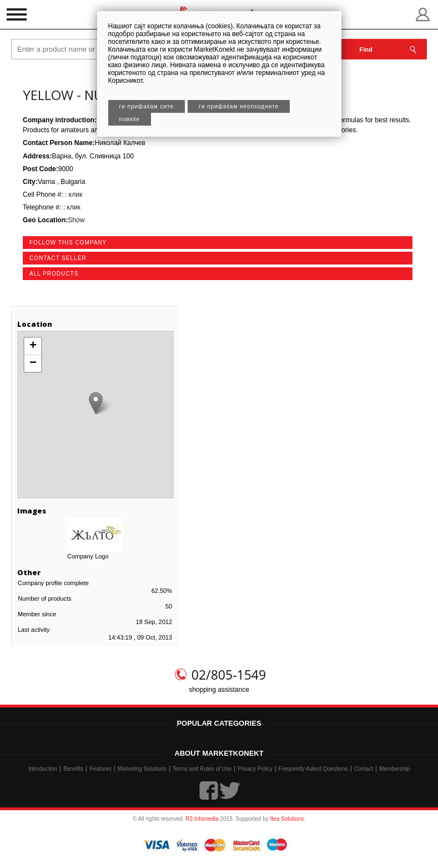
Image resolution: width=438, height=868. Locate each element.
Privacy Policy (255, 769)
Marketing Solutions (142, 769)
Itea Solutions (287, 819)
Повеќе (130, 119)
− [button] (33, 363)
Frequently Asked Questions (313, 769)
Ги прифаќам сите (147, 106)
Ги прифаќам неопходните (239, 106)
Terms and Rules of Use (202, 769)
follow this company (68, 243)
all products (54, 274)
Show (76, 220)
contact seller (58, 258)
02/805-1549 (229, 675)
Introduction (43, 769)
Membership (394, 769)
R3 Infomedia (202, 819)
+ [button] (33, 346)
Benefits (73, 769)
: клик (73, 194)
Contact (364, 769)
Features (100, 769)
